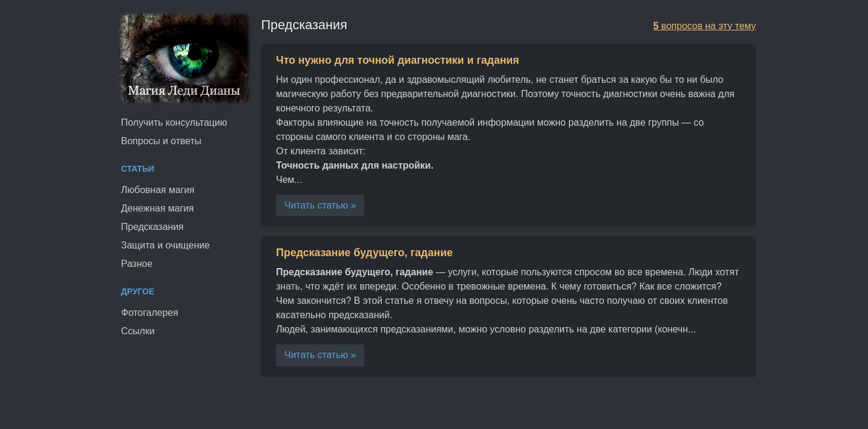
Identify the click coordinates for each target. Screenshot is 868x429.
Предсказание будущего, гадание (365, 253)
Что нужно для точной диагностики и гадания (398, 60)
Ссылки (138, 331)
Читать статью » (320, 205)
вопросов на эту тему (705, 26)
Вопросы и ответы (161, 141)
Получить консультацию (174, 122)
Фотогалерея (150, 313)
